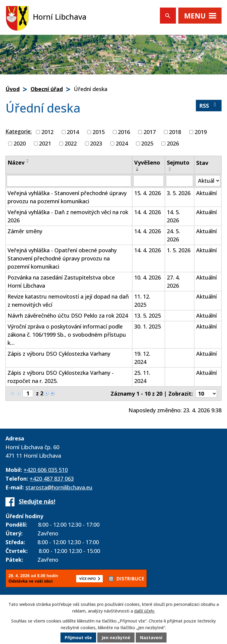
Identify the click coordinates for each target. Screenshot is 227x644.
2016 (124, 132)
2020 (20, 143)
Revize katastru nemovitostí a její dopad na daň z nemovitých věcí (68, 301)
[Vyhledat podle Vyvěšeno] (149, 181)
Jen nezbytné (116, 638)
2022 (71, 143)
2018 (175, 132)
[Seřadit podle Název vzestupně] (28, 160)
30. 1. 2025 (148, 326)
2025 (147, 143)
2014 (73, 132)
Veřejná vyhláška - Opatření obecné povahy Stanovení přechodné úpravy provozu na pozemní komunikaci (62, 258)
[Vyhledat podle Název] (69, 181)
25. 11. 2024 (142, 377)
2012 (47, 132)
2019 (201, 132)
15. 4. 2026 (148, 193)
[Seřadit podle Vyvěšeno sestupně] (138, 170)
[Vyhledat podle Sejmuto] (180, 181)
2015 (99, 132)
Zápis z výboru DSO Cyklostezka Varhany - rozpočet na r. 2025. (61, 377)
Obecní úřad (47, 89)
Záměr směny (25, 231)
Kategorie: (19, 131)
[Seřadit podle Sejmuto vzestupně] (170, 168)
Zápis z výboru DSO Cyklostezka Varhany (59, 354)
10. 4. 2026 (148, 277)
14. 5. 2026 (173, 216)
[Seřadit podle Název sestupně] (28, 162)
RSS (209, 105)
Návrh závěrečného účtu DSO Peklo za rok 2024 (68, 315)
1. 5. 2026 (179, 250)
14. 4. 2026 (148, 212)
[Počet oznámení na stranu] (206, 394)
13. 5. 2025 (148, 315)
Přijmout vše (78, 638)
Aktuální (206, 193)
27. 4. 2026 (173, 281)
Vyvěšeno (147, 162)
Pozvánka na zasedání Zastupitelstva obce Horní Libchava (61, 281)
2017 (150, 132)
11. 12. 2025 (142, 301)
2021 (45, 143)
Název (16, 162)
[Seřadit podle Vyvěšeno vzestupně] (138, 168)
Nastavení (151, 638)
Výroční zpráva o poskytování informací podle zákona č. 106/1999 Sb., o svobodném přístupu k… (67, 335)
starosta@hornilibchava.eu (59, 487)
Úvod (13, 89)
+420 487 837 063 (52, 479)
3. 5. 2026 (179, 193)
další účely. (145, 611)
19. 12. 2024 (142, 358)
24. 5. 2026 (173, 235)
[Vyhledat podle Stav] (208, 181)
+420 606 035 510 (46, 470)
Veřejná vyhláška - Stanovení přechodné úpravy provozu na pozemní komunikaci (67, 197)
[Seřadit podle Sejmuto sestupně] (170, 170)
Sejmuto (178, 162)
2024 (122, 143)
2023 (96, 143)
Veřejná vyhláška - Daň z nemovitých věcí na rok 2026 (68, 216)
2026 (173, 143)
